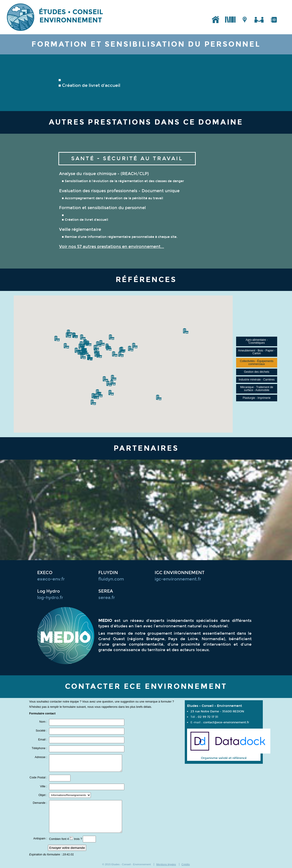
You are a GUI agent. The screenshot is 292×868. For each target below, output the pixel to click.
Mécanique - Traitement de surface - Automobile (257, 389)
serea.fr (107, 598)
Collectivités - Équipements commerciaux (257, 363)
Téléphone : (40, 748)
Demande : (40, 803)
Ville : (44, 787)
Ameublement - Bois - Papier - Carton (257, 352)
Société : (42, 731)
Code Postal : (39, 778)
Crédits (186, 864)
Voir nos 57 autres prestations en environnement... (112, 247)
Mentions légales (166, 864)
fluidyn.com (111, 579)
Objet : (43, 795)
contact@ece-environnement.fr (226, 722)
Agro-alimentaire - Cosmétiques (257, 341)
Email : (43, 740)
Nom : (44, 722)
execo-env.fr (51, 579)
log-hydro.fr (50, 598)
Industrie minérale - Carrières (257, 380)
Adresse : (41, 757)
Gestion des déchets (257, 372)
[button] (68, 335)
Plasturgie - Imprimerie (257, 398)
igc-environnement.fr (178, 579)
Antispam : (41, 839)
